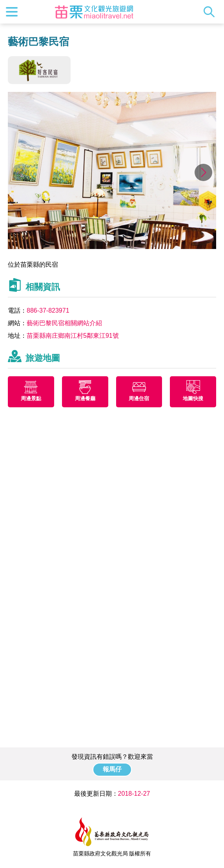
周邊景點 (31, 398)
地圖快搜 (193, 398)
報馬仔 (112, 769)
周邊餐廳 (85, 398)
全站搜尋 (211, 12)
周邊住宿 (139, 398)
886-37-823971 (48, 310)
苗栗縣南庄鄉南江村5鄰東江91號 (73, 336)
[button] (203, 172)
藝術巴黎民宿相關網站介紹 (64, 323)
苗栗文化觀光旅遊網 (94, 12)
